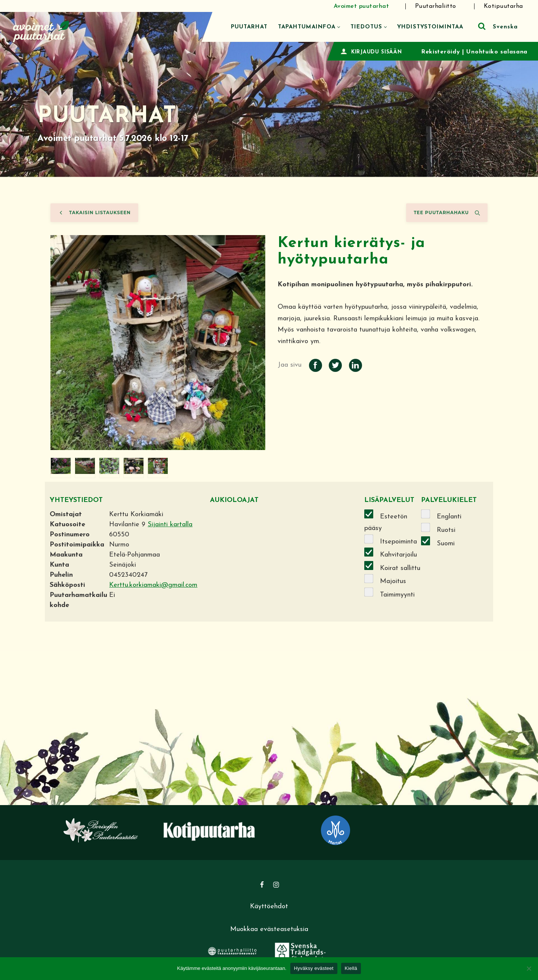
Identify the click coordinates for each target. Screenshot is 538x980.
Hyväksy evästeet (314, 968)
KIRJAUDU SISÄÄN (377, 52)
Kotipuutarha (503, 6)
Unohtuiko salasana (497, 52)
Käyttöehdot (269, 907)
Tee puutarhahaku (447, 213)
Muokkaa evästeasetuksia (269, 929)
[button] (339, 27)
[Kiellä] (529, 968)
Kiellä (351, 968)
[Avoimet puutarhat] (41, 30)
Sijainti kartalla (170, 525)
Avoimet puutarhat (361, 6)
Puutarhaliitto (436, 6)
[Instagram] (276, 885)
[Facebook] (262, 885)
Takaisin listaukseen (94, 213)
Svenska (505, 27)
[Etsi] (482, 26)
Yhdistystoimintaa (430, 27)
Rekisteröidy (440, 52)
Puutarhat (249, 27)
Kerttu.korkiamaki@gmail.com (153, 585)
